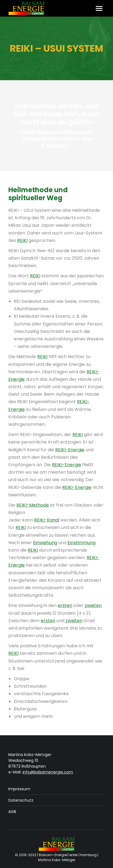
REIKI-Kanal (47, 520)
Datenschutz (21, 800)
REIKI (22, 240)
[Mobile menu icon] (99, 8)
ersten (65, 605)
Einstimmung (81, 543)
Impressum (19, 789)
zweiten (93, 605)
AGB (12, 812)
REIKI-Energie (70, 450)
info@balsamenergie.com (48, 772)
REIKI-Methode (33, 505)
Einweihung (45, 543)
